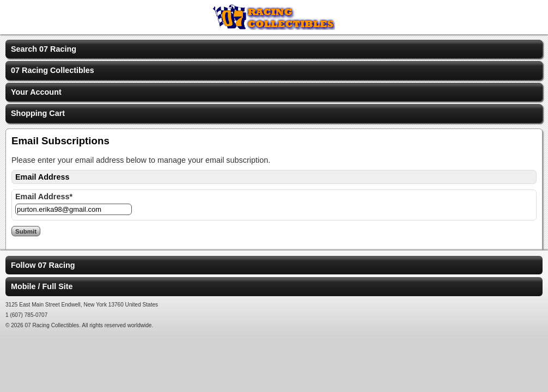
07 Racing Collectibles (53, 70)
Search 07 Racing (44, 49)
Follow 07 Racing (43, 265)
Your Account (36, 92)
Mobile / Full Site (42, 286)
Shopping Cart (38, 113)
